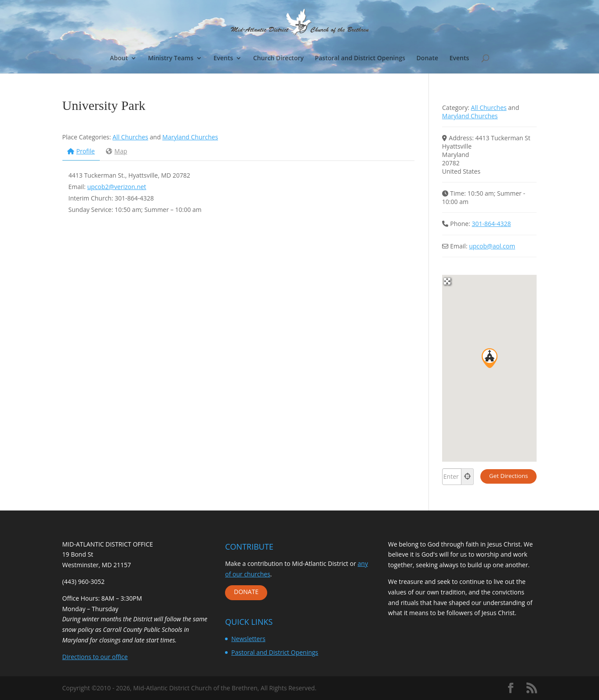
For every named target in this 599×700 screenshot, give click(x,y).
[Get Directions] (508, 476)
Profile (81, 151)
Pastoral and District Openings (360, 58)
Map (116, 151)
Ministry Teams (171, 58)
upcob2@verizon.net (116, 187)
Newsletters (248, 639)
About (119, 58)
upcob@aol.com (492, 246)
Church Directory (278, 58)
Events (223, 58)
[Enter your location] (452, 477)
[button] (490, 358)
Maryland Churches (190, 137)
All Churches (130, 137)
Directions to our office (95, 657)
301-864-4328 (492, 224)
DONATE (246, 592)
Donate (427, 58)
